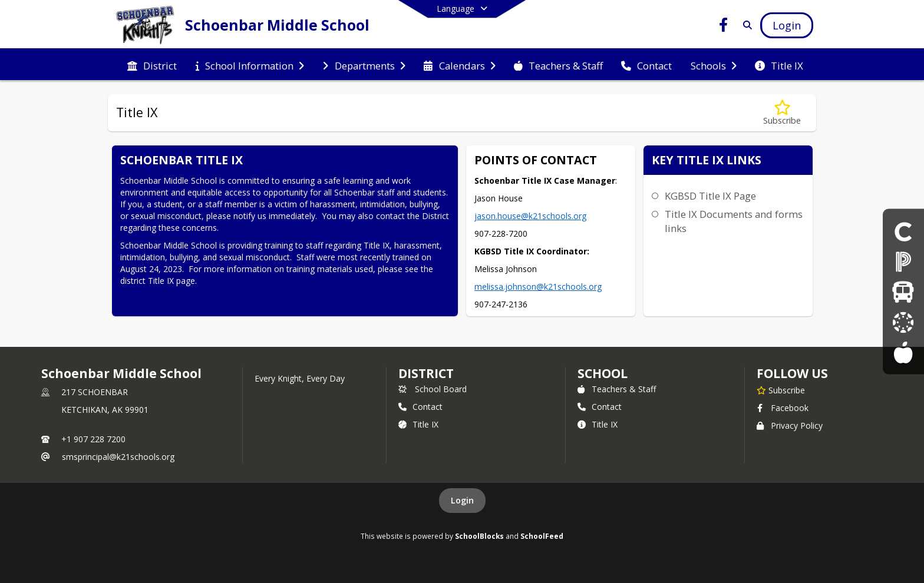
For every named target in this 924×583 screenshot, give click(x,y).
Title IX (418, 424)
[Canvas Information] (903, 322)
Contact (420, 407)
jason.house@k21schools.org (530, 216)
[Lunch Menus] (903, 352)
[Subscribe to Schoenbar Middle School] (781, 390)
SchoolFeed (542, 536)
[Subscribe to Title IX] (782, 113)
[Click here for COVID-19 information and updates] (903, 231)
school (603, 373)
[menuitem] (152, 65)
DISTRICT (426, 373)
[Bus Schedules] (903, 291)
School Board (433, 389)
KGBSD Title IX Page (710, 196)
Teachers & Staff (617, 389)
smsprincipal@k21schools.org (118, 457)
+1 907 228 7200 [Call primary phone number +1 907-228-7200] (93, 439)
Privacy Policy (790, 425)
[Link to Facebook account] (724, 27)
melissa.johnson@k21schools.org (538, 286)
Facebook (783, 408)
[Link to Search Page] (745, 25)
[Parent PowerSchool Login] (903, 261)
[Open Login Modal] (787, 25)
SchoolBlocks (479, 536)
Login (462, 500)
